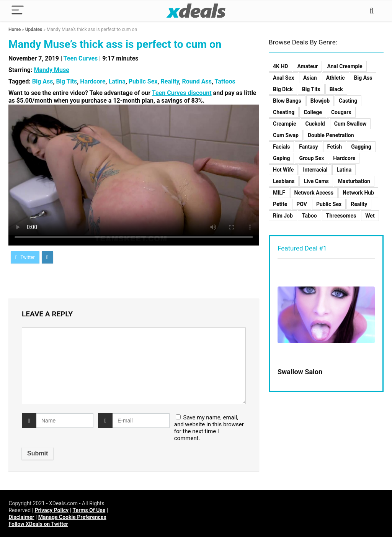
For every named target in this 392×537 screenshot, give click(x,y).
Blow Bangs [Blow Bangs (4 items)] (287, 101)
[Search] (372, 11)
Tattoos (225, 81)
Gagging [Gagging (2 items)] (361, 147)
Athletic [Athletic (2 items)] (336, 78)
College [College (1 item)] (313, 112)
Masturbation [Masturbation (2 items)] (354, 181)
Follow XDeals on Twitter (38, 524)
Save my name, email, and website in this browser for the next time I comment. (209, 428)
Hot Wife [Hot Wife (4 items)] (283, 170)
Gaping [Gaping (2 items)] (281, 158)
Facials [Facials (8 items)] (281, 147)
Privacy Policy (51, 510)
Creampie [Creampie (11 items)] (284, 124)
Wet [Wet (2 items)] (370, 216)
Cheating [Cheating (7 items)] (284, 112)
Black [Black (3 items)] (336, 89)
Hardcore (93, 81)
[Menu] (18, 11)
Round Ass (197, 81)
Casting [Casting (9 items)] (348, 101)
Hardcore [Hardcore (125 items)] (344, 158)
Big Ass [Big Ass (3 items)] (363, 78)
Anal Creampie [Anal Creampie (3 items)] (345, 66)
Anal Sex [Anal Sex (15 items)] (283, 78)
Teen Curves (81, 58)
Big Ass (43, 81)
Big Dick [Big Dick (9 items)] (283, 89)
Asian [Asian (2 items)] (310, 78)
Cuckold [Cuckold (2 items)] (315, 124)
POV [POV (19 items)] (302, 204)
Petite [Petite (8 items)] (280, 204)
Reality (170, 81)
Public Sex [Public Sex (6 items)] (329, 204)
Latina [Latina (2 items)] (344, 170)
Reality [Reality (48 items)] (359, 204)
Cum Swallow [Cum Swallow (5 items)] (350, 124)
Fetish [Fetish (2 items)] (335, 147)
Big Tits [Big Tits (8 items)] (311, 89)
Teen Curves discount (182, 93)
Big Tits (66, 81)
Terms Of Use (89, 510)
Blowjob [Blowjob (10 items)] (320, 101)
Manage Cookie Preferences (72, 517)
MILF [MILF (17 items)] (279, 193)
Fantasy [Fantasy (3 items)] (308, 147)
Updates (34, 29)
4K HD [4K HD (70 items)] (280, 66)
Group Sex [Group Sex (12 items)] (311, 158)
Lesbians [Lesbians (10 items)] (284, 181)
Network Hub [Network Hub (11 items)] (358, 193)
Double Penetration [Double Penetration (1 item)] (331, 135)
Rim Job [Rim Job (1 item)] (283, 216)
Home (15, 29)
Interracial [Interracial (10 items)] (315, 170)
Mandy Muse (51, 70)
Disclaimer (21, 517)
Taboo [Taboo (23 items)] (310, 216)
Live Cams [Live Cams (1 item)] (316, 181)
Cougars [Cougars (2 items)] (341, 112)
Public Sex (143, 81)
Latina (117, 81)
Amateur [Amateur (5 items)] (307, 66)
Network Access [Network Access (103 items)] (314, 193)
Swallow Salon (300, 372)
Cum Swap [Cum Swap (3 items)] (286, 135)
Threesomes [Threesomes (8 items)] (341, 216)
